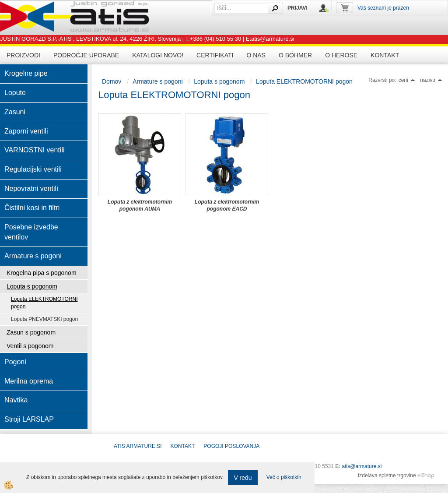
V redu (243, 478)
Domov (112, 81)
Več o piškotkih (284, 477)
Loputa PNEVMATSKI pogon (44, 319)
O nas (256, 55)
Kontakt (385, 55)
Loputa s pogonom (32, 286)
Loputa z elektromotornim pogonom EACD (227, 205)
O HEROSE (341, 55)
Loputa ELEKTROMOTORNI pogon (44, 303)
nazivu (431, 80)
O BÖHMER (295, 55)
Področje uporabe (86, 55)
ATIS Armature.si (138, 446)
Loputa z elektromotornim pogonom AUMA (140, 205)
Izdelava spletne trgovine (387, 475)
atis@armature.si (362, 466)
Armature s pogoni (157, 81)
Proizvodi (23, 55)
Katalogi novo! (158, 55)
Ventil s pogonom (30, 346)
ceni (407, 80)
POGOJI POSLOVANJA (231, 446)
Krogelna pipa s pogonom (42, 273)
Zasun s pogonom (31, 332)
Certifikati (215, 55)
